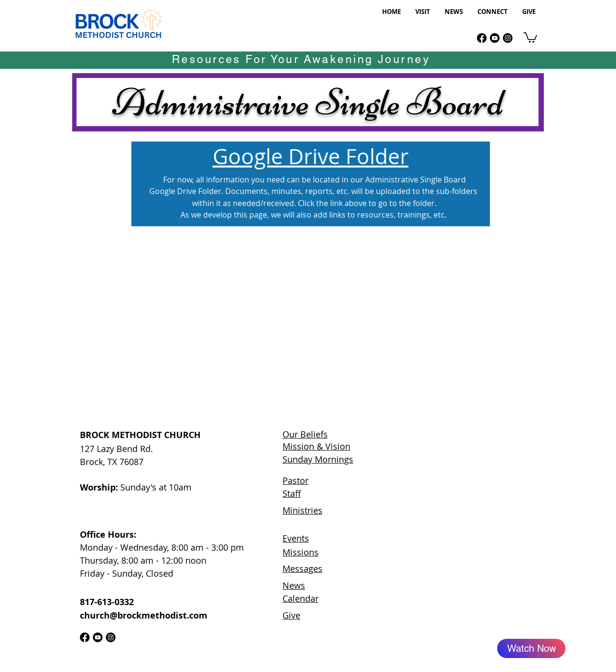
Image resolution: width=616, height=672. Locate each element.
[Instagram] (508, 38)
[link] (530, 37)
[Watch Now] (531, 648)
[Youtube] (495, 38)
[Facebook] (482, 38)
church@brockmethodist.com (144, 615)
